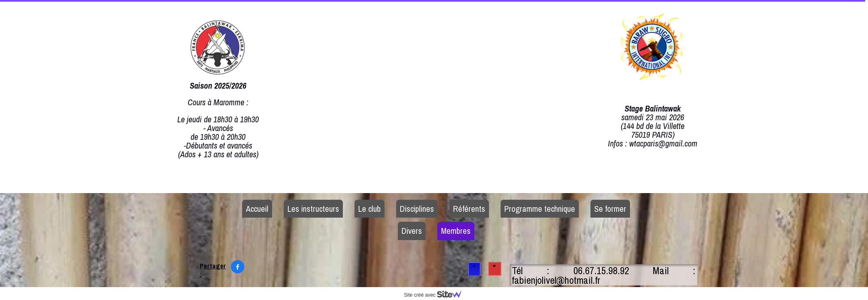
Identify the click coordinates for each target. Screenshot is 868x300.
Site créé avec (436, 295)
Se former (610, 209)
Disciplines (417, 209)
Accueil (257, 209)
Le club (370, 209)
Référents (469, 209)
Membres (456, 231)
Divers (412, 231)
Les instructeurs (313, 209)
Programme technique (540, 209)
